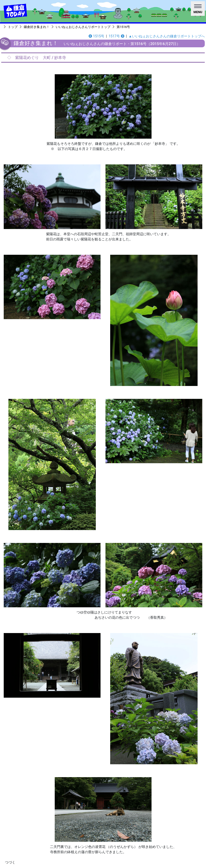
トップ (13, 27)
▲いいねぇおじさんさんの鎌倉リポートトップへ (167, 36)
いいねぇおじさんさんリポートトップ (83, 27)
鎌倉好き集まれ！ (37, 27)
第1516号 (123, 27)
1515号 (96, 36)
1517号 (116, 36)
